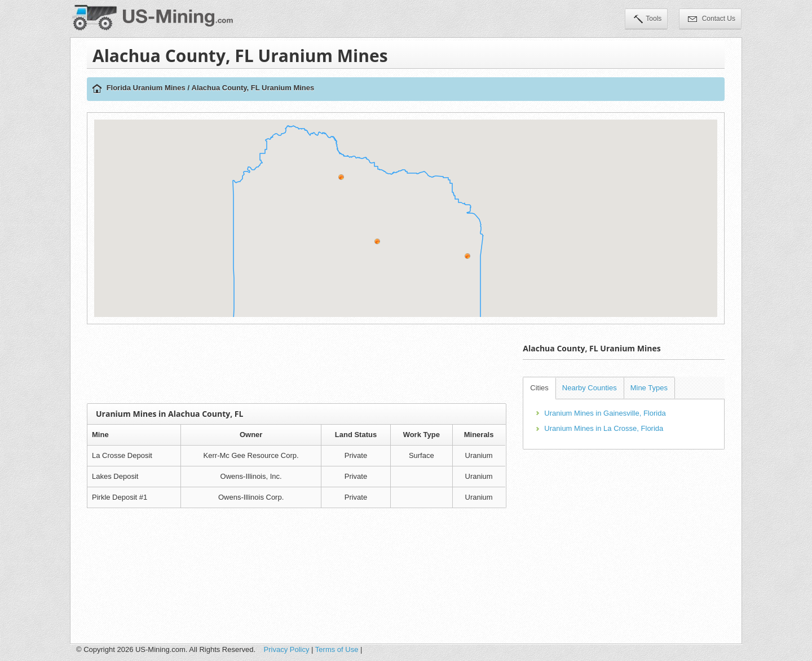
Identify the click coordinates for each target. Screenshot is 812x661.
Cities (539, 388)
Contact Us (712, 20)
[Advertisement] (297, 364)
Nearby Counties (590, 388)
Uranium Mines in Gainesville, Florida (605, 413)
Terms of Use (337, 649)
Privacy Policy (287, 649)
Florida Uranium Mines (146, 88)
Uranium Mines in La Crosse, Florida (604, 428)
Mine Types (649, 388)
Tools (648, 20)
